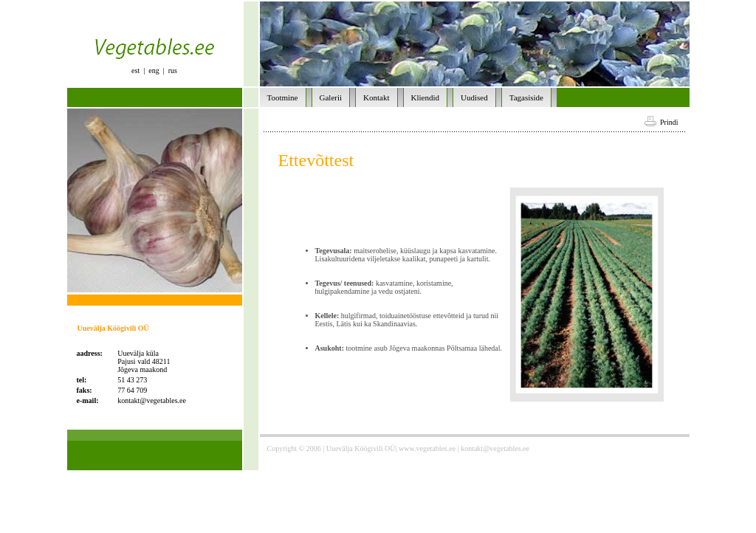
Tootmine (283, 97)
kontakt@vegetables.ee (152, 400)
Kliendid (426, 97)
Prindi (661, 122)
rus (173, 71)
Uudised (474, 97)
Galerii (331, 97)
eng (154, 71)
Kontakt (376, 97)
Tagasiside (526, 97)
